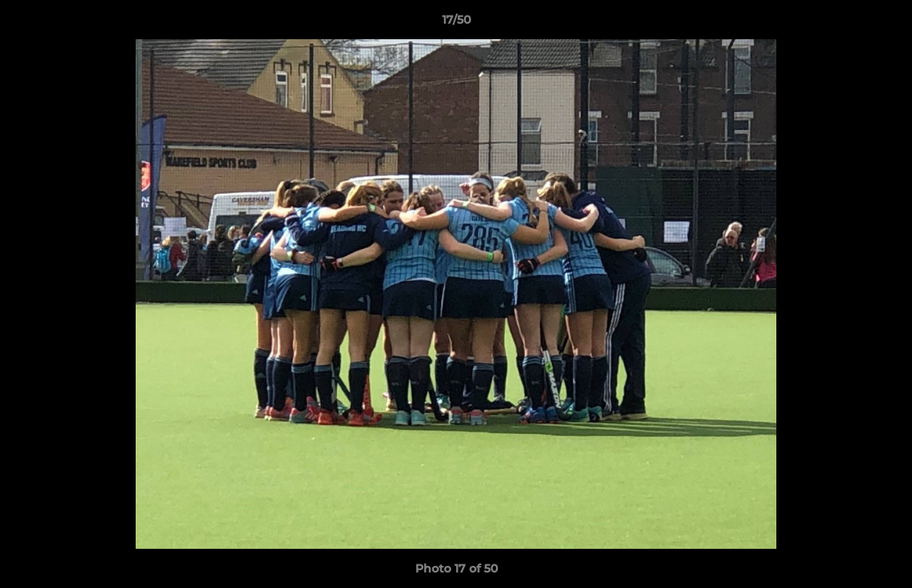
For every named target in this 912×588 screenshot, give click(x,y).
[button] (883, 24)
